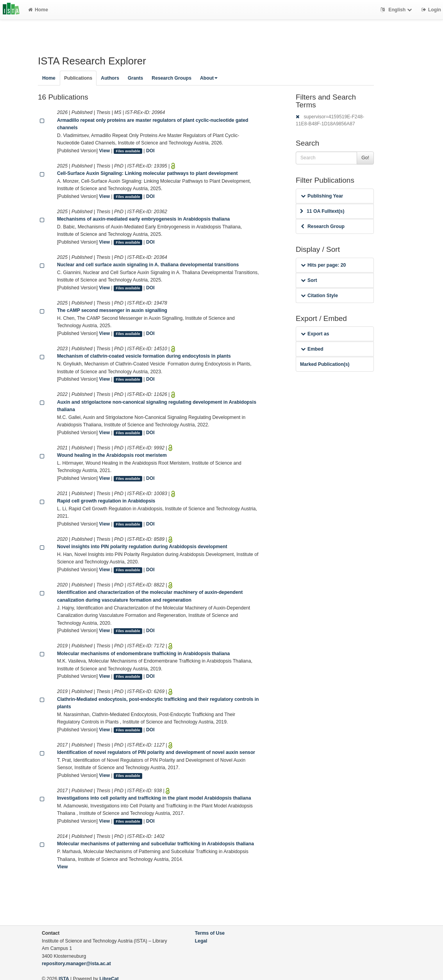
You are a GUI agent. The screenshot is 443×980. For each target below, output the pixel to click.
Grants (135, 78)
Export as (315, 334)
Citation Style (319, 296)
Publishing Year (322, 196)
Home (38, 10)
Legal (201, 941)
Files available (128, 151)
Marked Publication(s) (325, 364)
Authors (110, 78)
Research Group (323, 226)
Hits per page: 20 (323, 265)
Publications (78, 78)
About (209, 78)
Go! (365, 158)
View (105, 151)
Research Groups (171, 78)
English (397, 10)
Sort (309, 280)
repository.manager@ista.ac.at (76, 964)
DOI (150, 151)
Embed (312, 349)
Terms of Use (210, 933)
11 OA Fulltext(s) (322, 211)
